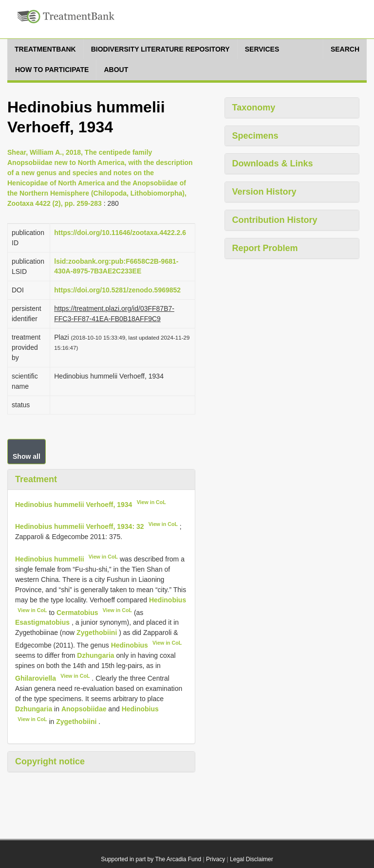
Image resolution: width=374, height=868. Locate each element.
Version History (264, 192)
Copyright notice (50, 761)
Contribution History (275, 220)
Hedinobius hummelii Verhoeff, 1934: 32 (80, 526)
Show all (27, 456)
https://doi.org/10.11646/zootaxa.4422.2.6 (120, 233)
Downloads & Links (273, 163)
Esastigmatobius (42, 622)
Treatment (36, 479)
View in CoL (151, 502)
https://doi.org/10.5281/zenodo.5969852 (117, 290)
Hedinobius (168, 600)
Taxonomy (254, 108)
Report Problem (265, 248)
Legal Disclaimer (252, 859)
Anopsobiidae (84, 709)
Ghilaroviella (36, 678)
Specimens (255, 136)
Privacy (215, 859)
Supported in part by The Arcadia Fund (151, 859)
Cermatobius (77, 612)
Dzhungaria (95, 655)
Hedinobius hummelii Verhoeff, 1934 (74, 504)
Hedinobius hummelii (50, 559)
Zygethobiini (97, 633)
